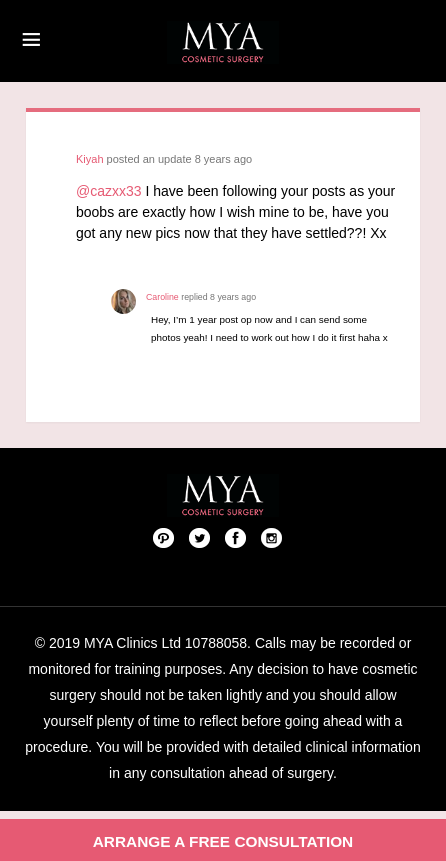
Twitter (200, 537)
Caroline (162, 297)
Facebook (236, 537)
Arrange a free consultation (223, 841)
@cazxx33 (109, 191)
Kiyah (90, 159)
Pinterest (164, 537)
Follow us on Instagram (272, 537)
